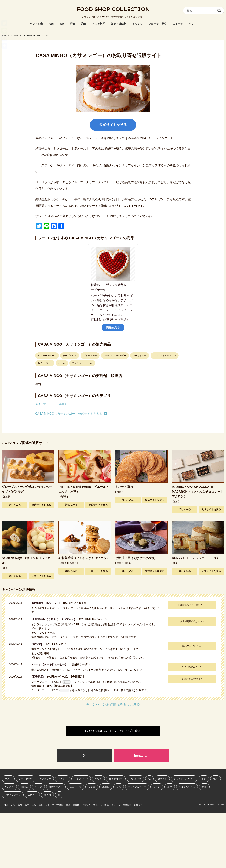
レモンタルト (45, 363)
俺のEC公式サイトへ (192, 646)
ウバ (119, 787)
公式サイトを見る (113, 125)
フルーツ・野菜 (157, 24)
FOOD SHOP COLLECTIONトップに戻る (113, 731)
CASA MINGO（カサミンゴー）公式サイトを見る (69, 414)
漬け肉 (47, 795)
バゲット (63, 779)
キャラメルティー (137, 787)
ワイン (157, 787)
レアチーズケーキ (47, 356)
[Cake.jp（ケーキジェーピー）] (51, 664)
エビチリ (32, 795)
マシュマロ (135, 779)
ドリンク (137, 24)
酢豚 (204, 779)
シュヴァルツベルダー (115, 356)
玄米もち (162, 779)
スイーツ (178, 24)
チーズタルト (70, 356)
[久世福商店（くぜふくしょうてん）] (54, 619)
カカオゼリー (116, 779)
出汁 (170, 787)
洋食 (73, 24)
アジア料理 (99, 24)
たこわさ (9, 787)
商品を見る (113, 327)
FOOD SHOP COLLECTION (113, 10)
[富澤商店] (39, 677)
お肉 (51, 24)
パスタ (8, 779)
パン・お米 (36, 24)
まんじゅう (75, 787)
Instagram (142, 756)
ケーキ (62, 363)
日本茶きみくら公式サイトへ (192, 605)
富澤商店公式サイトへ (192, 679)
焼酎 (204, 787)
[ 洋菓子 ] (63, 404)
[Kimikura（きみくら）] (47, 603)
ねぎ (216, 779)
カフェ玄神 (45, 779)
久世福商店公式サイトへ (192, 621)
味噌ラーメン (56, 787)
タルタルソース (187, 787)
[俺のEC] (38, 644)
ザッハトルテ (90, 356)
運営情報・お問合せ (160, 805)
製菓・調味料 (119, 24)
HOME (5, 805)
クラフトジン (81, 779)
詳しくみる (15, 505)
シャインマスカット (184, 779)
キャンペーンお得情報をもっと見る (113, 704)
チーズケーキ (26, 779)
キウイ (98, 779)
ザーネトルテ (140, 356)
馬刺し (106, 787)
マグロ (92, 787)
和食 (84, 24)
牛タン (38, 787)
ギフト (192, 24)
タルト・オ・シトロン (165, 356)
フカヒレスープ (13, 795)
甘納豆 (24, 787)
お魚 (62, 24)
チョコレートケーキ (82, 363)
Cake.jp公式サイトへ (192, 667)
